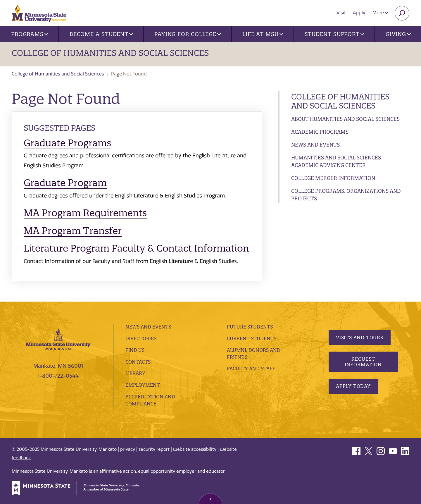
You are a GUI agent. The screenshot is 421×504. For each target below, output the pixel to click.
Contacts (138, 362)
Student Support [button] (334, 34)
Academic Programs (320, 132)
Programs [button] (30, 34)
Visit (341, 13)
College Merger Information (333, 178)
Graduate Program (65, 183)
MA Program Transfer (73, 231)
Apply (359, 13)
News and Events (315, 145)
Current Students (252, 338)
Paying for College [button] (188, 34)
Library (135, 373)
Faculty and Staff (251, 369)
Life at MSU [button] (263, 34)
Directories (141, 338)
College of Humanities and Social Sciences (110, 53)
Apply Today (353, 386)
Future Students (250, 327)
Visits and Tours (360, 338)
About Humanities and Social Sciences (345, 119)
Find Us (135, 350)
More (380, 13)
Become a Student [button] (101, 34)
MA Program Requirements (85, 213)
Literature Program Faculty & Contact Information (136, 248)
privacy (128, 449)
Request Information (363, 362)
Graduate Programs (67, 143)
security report (154, 449)
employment (143, 385)
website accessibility (195, 449)
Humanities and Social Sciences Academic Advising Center (336, 161)
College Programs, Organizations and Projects (346, 195)
